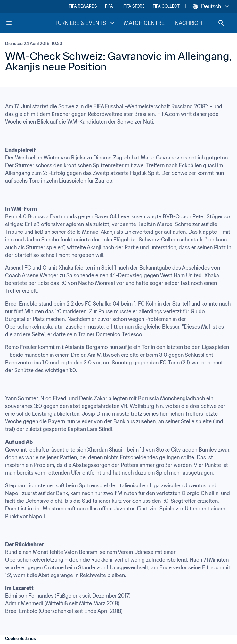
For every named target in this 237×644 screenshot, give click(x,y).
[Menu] (9, 23)
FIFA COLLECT (166, 6)
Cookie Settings (20, 638)
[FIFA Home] (30, 23)
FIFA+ (110, 6)
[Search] (221, 23)
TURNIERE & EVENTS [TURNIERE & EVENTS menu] (85, 23)
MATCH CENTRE (144, 23)
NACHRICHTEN (194, 23)
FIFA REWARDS (83, 6)
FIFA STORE (134, 6)
